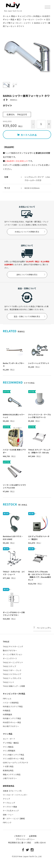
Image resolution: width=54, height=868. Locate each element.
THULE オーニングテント (13, 662)
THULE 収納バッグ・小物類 (14, 686)
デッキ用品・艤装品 (11, 743)
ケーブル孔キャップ (11, 811)
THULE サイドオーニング (13, 646)
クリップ (6, 799)
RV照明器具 (7, 714)
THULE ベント (9, 682)
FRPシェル (7, 699)
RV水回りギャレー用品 (12, 722)
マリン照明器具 (9, 751)
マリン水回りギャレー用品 (13, 758)
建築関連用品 (9, 786)
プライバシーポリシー (25, 839)
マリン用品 (8, 734)
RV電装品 (7, 710)
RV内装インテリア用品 (12, 718)
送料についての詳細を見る (31, 274)
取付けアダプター (10, 650)
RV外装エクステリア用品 (13, 706)
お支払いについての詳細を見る (30, 232)
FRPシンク (7, 822)
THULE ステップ (9, 666)
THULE (6, 642)
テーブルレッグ (9, 803)
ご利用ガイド (20, 836)
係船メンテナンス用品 (12, 774)
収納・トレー (8, 815)
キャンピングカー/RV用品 (14, 694)
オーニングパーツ (10, 658)
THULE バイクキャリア (12, 674)
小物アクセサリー (10, 778)
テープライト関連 (10, 807)
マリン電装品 (8, 747)
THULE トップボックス (12, 678)
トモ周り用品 (8, 766)
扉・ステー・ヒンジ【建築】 (14, 818)
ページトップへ (42, 628)
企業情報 (33, 836)
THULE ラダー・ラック (12, 670)
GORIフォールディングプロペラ (15, 762)
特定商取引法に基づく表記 (20, 843)
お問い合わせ (40, 843)
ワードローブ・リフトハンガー (15, 795)
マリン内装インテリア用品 (13, 755)
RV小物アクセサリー (11, 726)
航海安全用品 (8, 770)
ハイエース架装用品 (11, 703)
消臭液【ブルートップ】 (13, 791)
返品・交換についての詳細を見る (30, 316)
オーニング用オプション (13, 654)
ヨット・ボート (9, 739)
